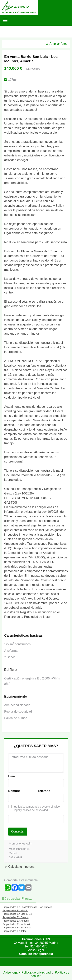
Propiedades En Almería (16, 921)
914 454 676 (39, 946)
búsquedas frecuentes (19, 899)
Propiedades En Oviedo (15, 917)
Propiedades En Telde (14, 931)
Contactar (18, 831)
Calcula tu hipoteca (21, 867)
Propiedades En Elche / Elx (17, 914)
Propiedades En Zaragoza (17, 928)
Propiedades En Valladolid (17, 924)
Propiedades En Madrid (15, 910)
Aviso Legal (36, 950)
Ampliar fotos (58, 44)
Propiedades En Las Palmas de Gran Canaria (27, 907)
